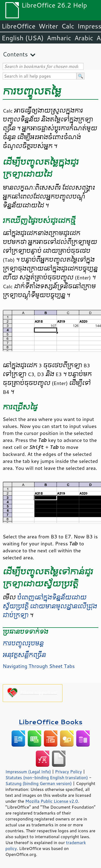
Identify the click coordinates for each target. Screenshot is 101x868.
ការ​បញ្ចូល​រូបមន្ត (23, 643)
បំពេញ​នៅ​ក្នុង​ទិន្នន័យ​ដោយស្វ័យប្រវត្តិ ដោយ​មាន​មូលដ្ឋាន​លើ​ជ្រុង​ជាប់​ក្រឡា (50, 606)
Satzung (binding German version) (39, 783)
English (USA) (23, 38)
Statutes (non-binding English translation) (47, 777)
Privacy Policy (68, 772)
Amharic (59, 38)
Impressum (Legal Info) (28, 772)
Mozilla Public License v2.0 (52, 801)
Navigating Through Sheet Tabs (39, 666)
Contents (15, 54)
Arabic (84, 38)
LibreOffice (18, 26)
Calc (68, 26)
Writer (48, 26)
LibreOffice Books (51, 722)
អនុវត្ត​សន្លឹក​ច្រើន (24, 655)
